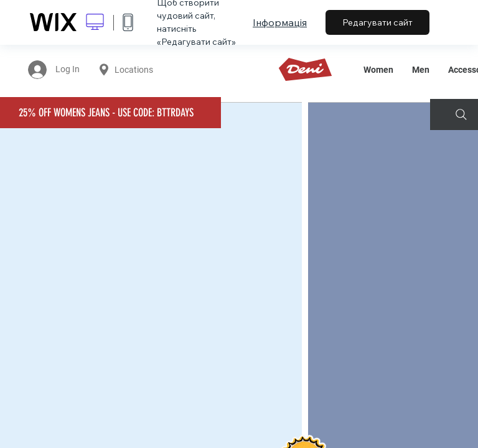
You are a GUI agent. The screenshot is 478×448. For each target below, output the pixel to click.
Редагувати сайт (377, 22)
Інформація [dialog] (280, 22)
